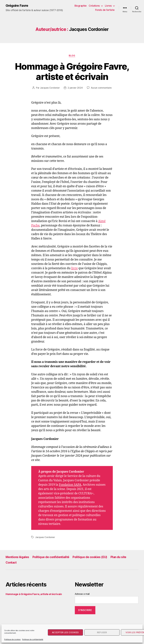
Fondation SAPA (70, 485)
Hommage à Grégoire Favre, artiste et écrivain (72, 71)
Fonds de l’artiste (105, 10)
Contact (11, 563)
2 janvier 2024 (75, 88)
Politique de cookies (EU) (90, 557)
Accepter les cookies (65, 632)
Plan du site (118, 557)
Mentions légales (17, 557)
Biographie (81, 6)
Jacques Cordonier (50, 88)
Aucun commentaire (101, 88)
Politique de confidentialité (33, 639)
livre (74, 268)
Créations (94, 6)
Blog (72, 56)
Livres (108, 6)
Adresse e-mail (82, 594)
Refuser (102, 632)
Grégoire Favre (17, 6)
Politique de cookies (12, 639)
